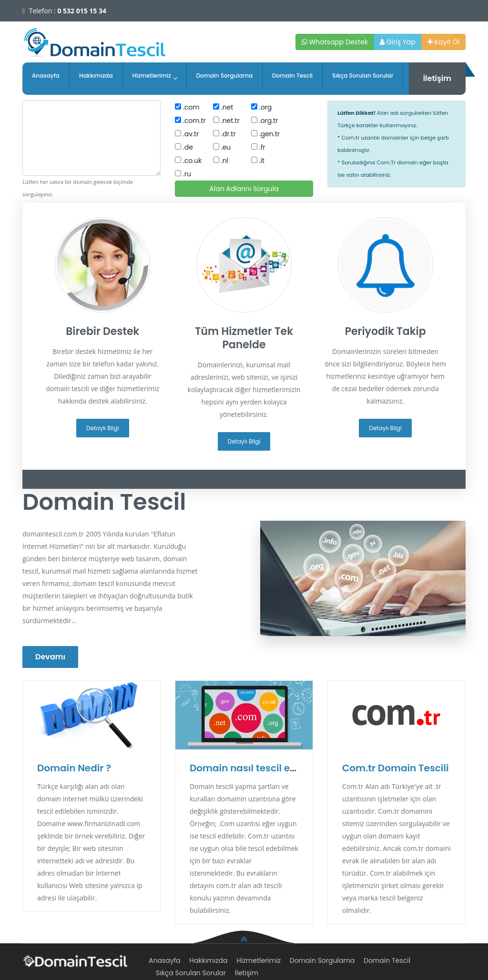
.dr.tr (224, 134)
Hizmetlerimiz (155, 76)
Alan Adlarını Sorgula (244, 189)
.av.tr (187, 134)
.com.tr (190, 121)
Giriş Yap (398, 42)
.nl (221, 161)
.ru (183, 174)
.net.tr (226, 121)
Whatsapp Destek (335, 42)
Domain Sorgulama (224, 76)
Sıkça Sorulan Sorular (363, 76)
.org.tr (265, 121)
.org (261, 107)
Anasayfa (46, 76)
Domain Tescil (292, 76)
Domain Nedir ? (74, 768)
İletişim (437, 78)
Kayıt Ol (443, 42)
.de (184, 147)
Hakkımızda (96, 76)
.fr (258, 147)
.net (223, 107)
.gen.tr (265, 134)
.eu (222, 147)
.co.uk (188, 161)
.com (187, 107)
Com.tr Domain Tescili (396, 768)
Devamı (50, 657)
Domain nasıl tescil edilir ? (253, 768)
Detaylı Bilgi (103, 428)
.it (258, 161)
